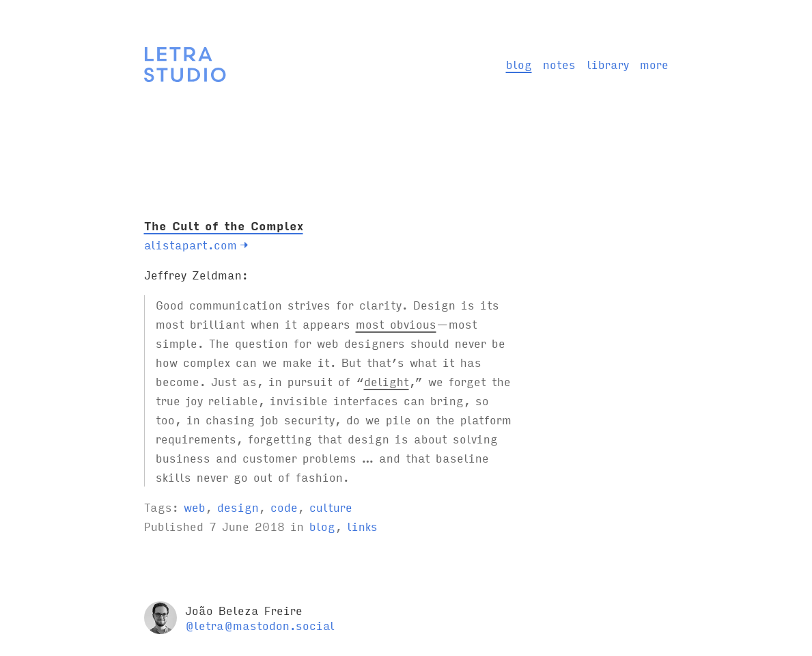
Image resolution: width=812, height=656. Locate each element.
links (362, 526)
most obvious (396, 324)
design (238, 507)
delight (387, 381)
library (608, 64)
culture (331, 507)
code (284, 507)
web (195, 507)
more (654, 64)
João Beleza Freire (244, 610)
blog (519, 64)
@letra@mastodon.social (260, 625)
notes (559, 64)
